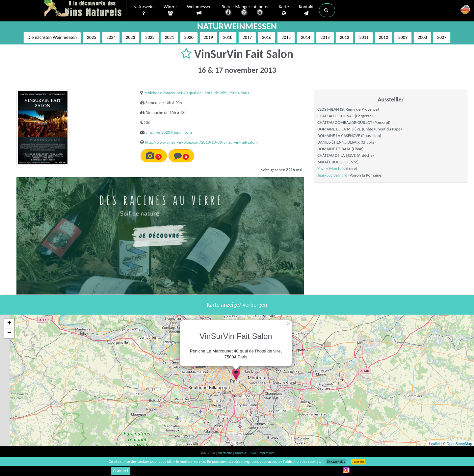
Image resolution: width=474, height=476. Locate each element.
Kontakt (306, 10)
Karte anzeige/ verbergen (237, 305)
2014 (305, 37)
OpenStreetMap (459, 444)
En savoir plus (336, 462)
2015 (286, 37)
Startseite (225, 453)
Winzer (170, 10)
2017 (247, 37)
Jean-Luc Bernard (332, 175)
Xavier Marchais (331, 168)
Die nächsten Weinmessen (52, 37)
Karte (284, 10)
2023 (130, 37)
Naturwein (144, 10)
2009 (403, 37)
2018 (228, 37)
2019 (208, 37)
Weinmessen (199, 10)
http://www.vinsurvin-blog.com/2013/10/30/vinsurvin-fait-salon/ (201, 142)
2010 (383, 37)
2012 (344, 37)
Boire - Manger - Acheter (245, 11)
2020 (189, 37)
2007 (442, 37)
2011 (364, 37)
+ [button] (9, 323)
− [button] (9, 333)
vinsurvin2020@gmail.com (169, 132)
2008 (422, 37)
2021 (169, 37)
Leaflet (434, 444)
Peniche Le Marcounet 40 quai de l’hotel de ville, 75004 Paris (196, 93)
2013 (325, 37)
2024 (111, 37)
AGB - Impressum (262, 453)
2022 (150, 37)
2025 (92, 37)
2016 (267, 37)
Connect (121, 471)
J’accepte (358, 462)
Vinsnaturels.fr (86, 9)
